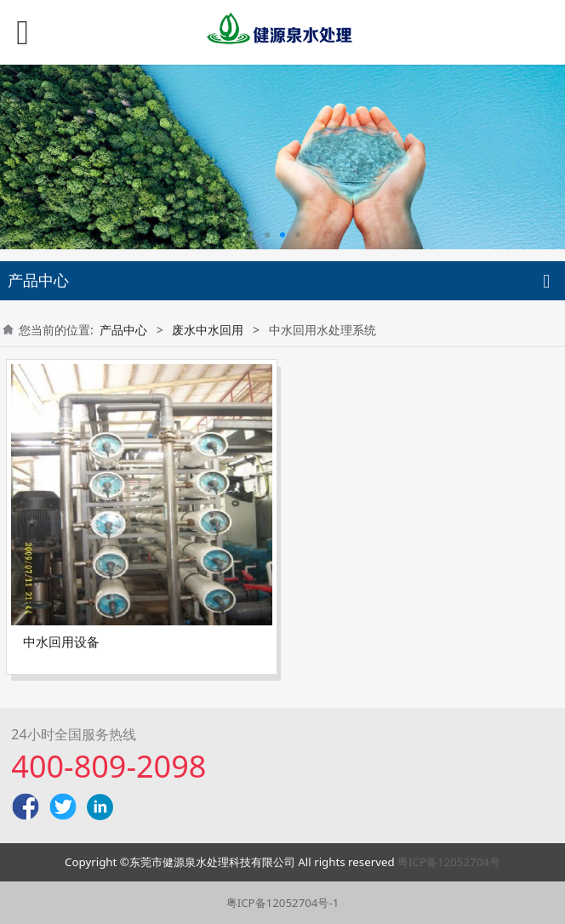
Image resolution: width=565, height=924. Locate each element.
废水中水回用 (208, 330)
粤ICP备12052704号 (449, 862)
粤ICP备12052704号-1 (283, 903)
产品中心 (123, 330)
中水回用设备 (61, 642)
